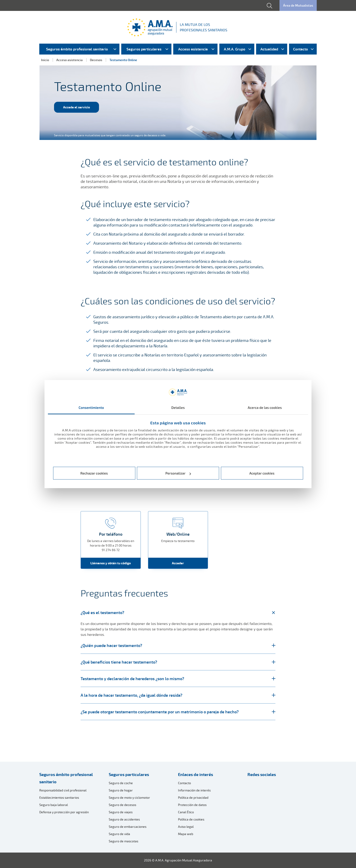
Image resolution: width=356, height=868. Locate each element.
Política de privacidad (193, 797)
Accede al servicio (77, 107)
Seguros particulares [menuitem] (144, 49)
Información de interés (194, 790)
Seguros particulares (129, 774)
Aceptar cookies (262, 473)
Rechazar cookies (94, 473)
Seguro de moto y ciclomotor (129, 797)
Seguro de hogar (121, 790)
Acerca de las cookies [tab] (265, 407)
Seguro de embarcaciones (128, 827)
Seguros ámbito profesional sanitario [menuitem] (77, 49)
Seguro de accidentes (124, 819)
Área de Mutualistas (298, 5)
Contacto (184, 783)
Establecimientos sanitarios (59, 797)
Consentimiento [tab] (91, 407)
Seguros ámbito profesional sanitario (66, 778)
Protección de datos (192, 805)
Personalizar (178, 473)
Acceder (178, 563)
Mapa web (186, 834)
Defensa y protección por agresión (64, 812)
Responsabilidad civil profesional (63, 790)
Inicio (45, 60)
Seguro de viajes (121, 812)
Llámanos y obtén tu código (111, 563)
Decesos (96, 60)
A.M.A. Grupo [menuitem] (235, 49)
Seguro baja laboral (54, 805)
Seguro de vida (119, 834)
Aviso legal (186, 827)
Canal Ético (186, 812)
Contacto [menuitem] (300, 49)
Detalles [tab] (178, 407)
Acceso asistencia (69, 60)
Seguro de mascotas (124, 841)
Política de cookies (191, 819)
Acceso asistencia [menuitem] (193, 49)
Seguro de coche (121, 783)
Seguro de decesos (122, 805)
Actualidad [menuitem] (269, 49)
